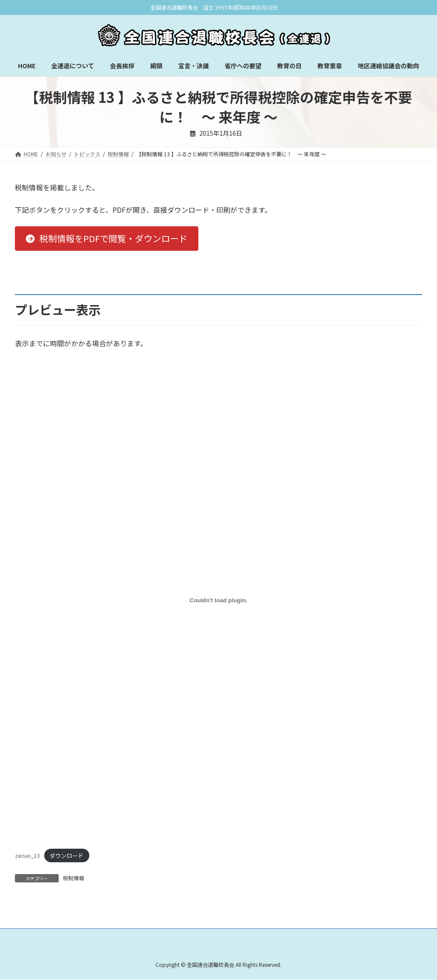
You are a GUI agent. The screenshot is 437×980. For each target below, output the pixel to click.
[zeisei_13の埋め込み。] (218, 601)
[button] (107, 239)
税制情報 (74, 878)
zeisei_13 (27, 855)
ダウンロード (67, 855)
